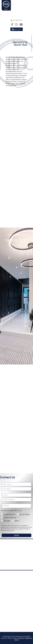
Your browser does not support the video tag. (16, 8)
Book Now (17, 29)
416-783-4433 (17, 20)
